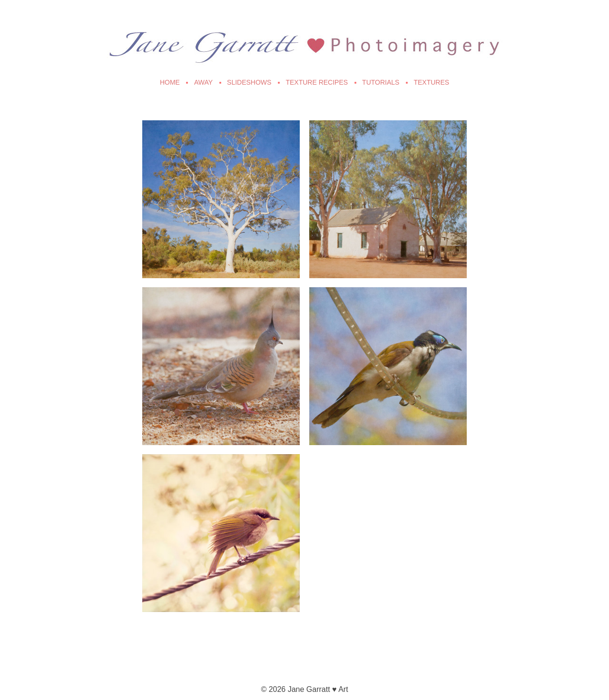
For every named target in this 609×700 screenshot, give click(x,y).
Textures (431, 82)
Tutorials (381, 82)
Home (170, 82)
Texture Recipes (317, 82)
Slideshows (249, 82)
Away (203, 82)
